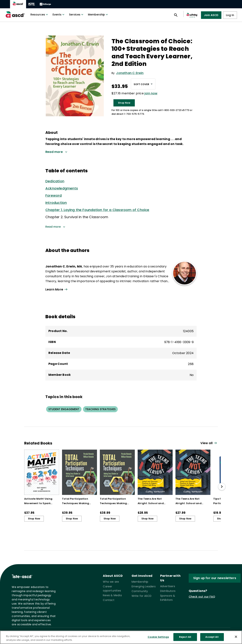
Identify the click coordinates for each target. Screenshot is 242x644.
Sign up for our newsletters (215, 578)
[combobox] (143, 84)
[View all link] (209, 443)
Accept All (212, 639)
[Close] (236, 638)
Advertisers (168, 586)
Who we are (111, 582)
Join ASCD (211, 15)
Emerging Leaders (144, 586)
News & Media (112, 595)
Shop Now (124, 103)
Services (77, 15)
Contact (109, 600)
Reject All (185, 639)
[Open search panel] (176, 15)
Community (140, 591)
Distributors (168, 591)
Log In (230, 15)
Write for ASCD (142, 596)
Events (59, 15)
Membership (98, 15)
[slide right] (222, 487)
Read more (55, 227)
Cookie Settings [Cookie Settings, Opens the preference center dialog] (158, 639)
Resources (40, 15)
